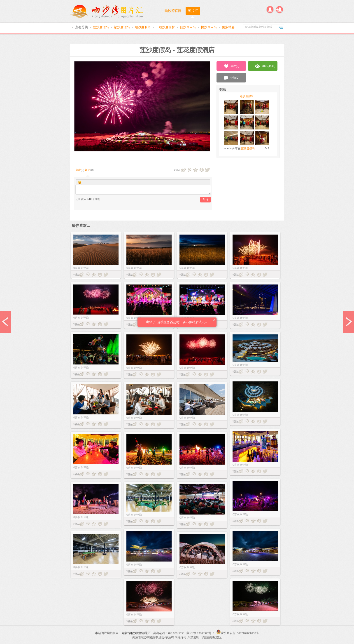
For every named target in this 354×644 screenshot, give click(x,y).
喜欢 (78, 170)
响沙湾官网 (173, 11)
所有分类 (82, 27)
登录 (270, 9)
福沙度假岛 (122, 27)
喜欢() (231, 66)
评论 (88, 170)
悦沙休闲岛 (209, 27)
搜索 (281, 27)
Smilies (80, 182)
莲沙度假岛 (101, 27)
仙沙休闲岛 (188, 27)
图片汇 (193, 11)
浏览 (265, 66)
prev (6, 322)
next (348, 322)
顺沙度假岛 (143, 27)
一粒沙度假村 (166, 27)
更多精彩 (228, 27)
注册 (279, 9)
